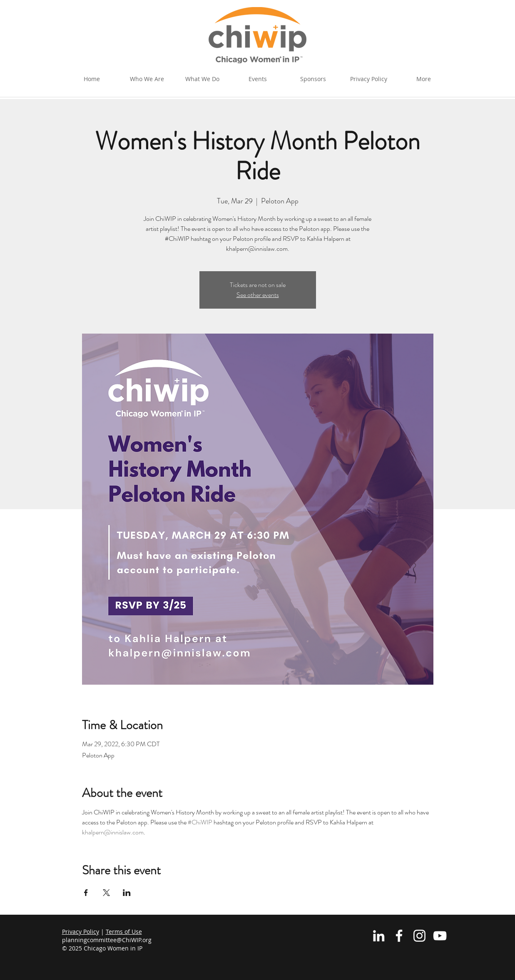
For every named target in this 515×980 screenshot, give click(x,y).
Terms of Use (124, 932)
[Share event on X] (106, 893)
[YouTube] (440, 936)
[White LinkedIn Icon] (379, 936)
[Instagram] (419, 936)
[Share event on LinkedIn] (127, 893)
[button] (203, 79)
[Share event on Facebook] (86, 893)
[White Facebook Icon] (399, 936)
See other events (258, 295)
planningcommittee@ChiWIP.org (107, 940)
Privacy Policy (81, 932)
